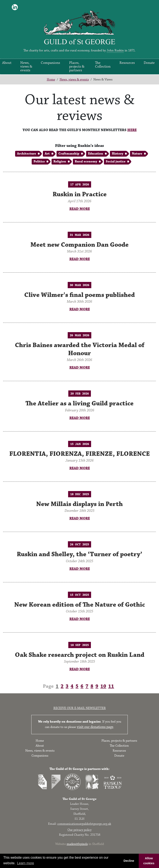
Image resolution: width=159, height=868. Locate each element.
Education (96, 154)
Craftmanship (69, 154)
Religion (60, 162)
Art (47, 154)
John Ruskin (115, 51)
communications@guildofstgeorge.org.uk (84, 824)
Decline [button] (129, 861)
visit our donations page (95, 727)
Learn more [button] (25, 863)
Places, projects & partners (77, 67)
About (7, 63)
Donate (149, 63)
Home (51, 80)
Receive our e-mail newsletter (80, 708)
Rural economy (86, 162)
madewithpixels (77, 844)
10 (103, 686)
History (117, 154)
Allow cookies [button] (149, 861)
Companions (50, 63)
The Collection (103, 65)
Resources (127, 63)
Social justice (116, 162)
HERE (132, 130)
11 (111, 686)
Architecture (26, 154)
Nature (137, 154)
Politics (39, 162)
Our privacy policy (79, 830)
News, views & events (26, 67)
